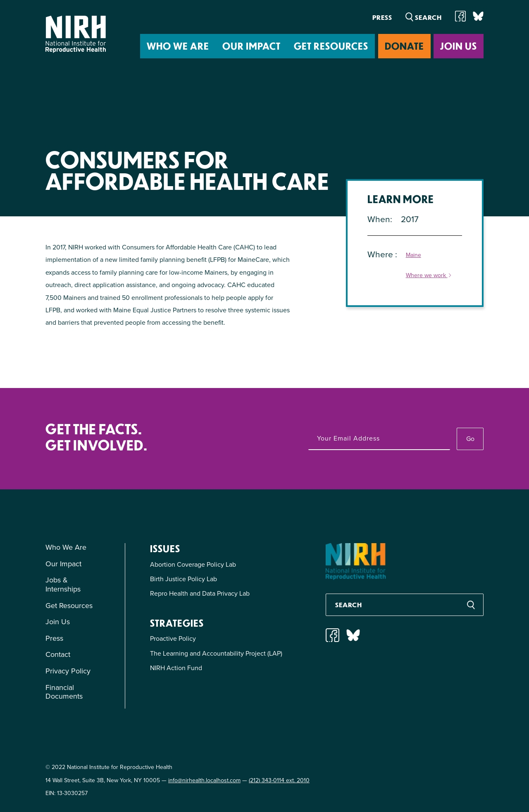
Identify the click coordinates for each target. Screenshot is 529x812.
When (379, 219)
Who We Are (178, 46)
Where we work (429, 276)
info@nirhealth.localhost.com (204, 780)
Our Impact (251, 46)
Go (470, 439)
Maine (413, 255)
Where (381, 254)
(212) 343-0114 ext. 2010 (279, 780)
